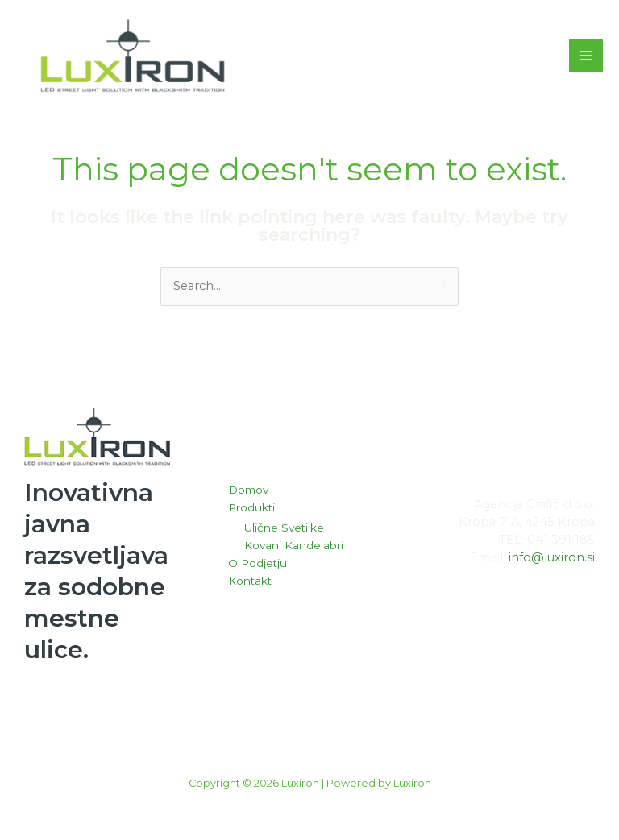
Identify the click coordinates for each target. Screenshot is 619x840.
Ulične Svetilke (284, 532)
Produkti (251, 511)
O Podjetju (258, 567)
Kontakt (250, 584)
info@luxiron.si (552, 561)
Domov (248, 494)
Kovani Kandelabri (294, 549)
